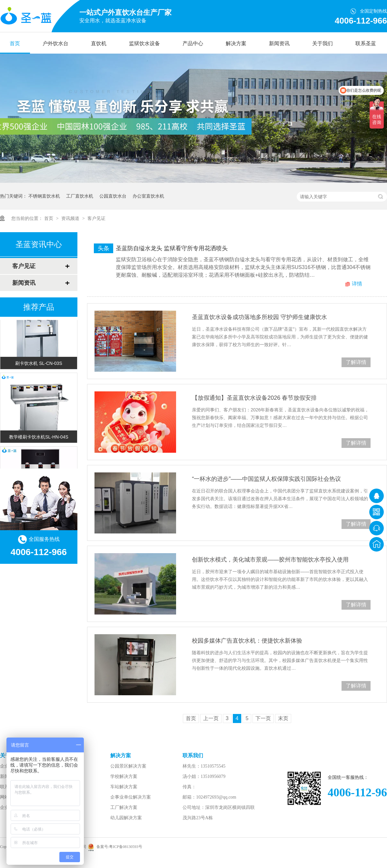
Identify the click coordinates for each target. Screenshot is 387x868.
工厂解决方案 (124, 807)
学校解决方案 (124, 776)
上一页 (211, 718)
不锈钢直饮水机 (44, 196)
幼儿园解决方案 (126, 818)
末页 (283, 718)
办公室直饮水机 (148, 196)
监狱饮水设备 (144, 43)
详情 (357, 284)
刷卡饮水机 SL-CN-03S (39, 364)
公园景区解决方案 (128, 766)
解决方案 (236, 43)
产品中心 (193, 43)
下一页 (263, 718)
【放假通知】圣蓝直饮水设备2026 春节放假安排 (254, 398)
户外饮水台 (55, 43)
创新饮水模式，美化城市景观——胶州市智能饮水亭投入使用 (270, 560)
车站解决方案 (124, 787)
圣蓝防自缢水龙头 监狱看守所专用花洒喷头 (172, 248)
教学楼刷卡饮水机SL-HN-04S (39, 438)
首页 (15, 43)
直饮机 (99, 43)
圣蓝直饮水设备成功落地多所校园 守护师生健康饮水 (259, 317)
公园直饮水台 (113, 196)
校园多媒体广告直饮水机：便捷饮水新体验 (247, 641)
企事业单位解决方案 (131, 797)
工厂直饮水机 (80, 196)
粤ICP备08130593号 (126, 847)
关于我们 (322, 43)
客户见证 (96, 218)
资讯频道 (71, 218)
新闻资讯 (279, 43)
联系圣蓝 (366, 43)
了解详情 (356, 362)
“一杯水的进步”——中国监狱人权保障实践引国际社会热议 (266, 479)
